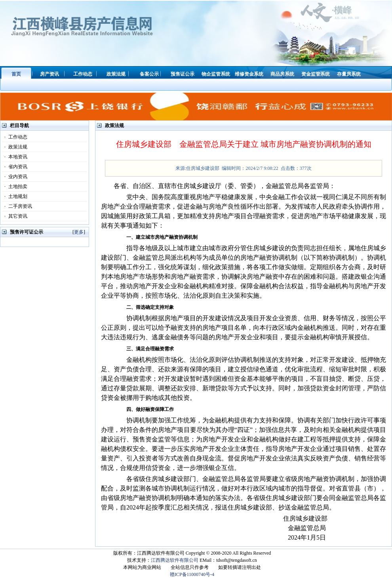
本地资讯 (15, 157)
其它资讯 (15, 216)
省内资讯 (15, 167)
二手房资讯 (17, 206)
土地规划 (15, 196)
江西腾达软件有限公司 (175, 560)
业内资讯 (15, 177)
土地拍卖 (15, 186)
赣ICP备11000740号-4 (192, 574)
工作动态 (15, 137)
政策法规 (15, 147)
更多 (79, 232)
